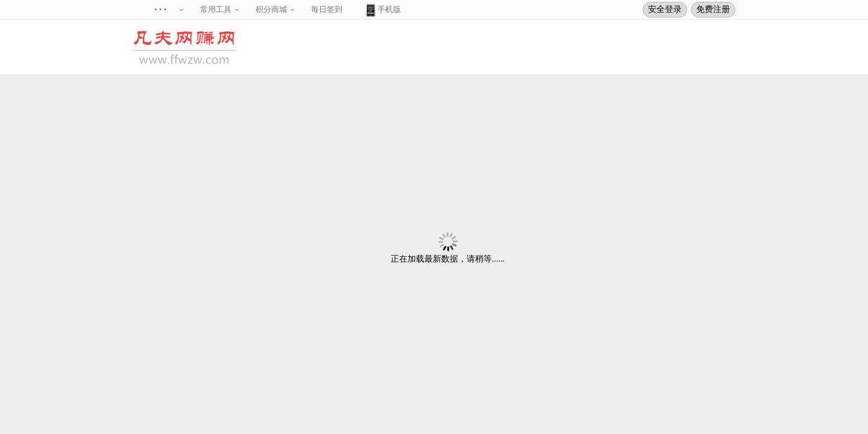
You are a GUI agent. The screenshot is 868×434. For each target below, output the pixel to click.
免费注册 (713, 9)
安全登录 (665, 9)
